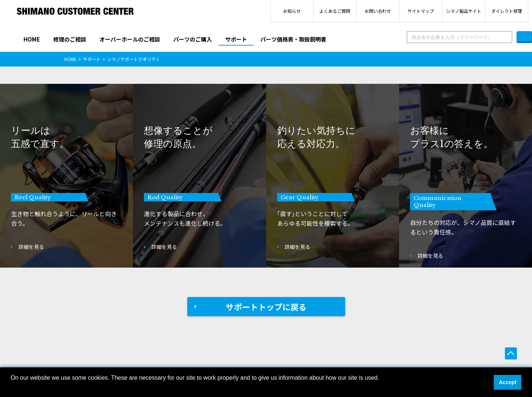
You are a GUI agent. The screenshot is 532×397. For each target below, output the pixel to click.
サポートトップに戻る (266, 307)
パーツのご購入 (193, 39)
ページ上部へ (511, 353)
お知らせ (292, 11)
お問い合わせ (378, 11)
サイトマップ (421, 11)
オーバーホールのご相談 (130, 39)
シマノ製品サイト (464, 11)
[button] (12, 387)
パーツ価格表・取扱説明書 (293, 39)
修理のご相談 (70, 39)
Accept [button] (508, 382)
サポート (236, 39)
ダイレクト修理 (507, 11)
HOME (32, 39)
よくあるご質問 (335, 11)
